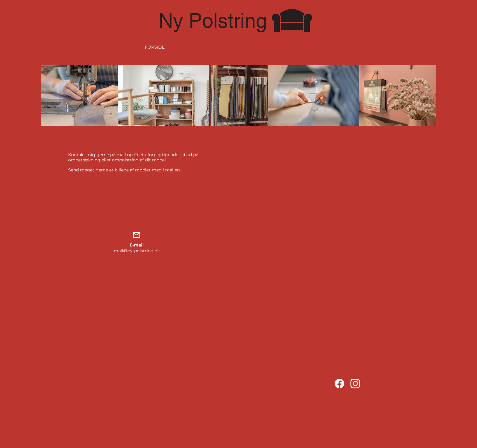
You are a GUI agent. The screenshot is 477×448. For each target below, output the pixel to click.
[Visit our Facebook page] (339, 384)
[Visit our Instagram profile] (355, 384)
